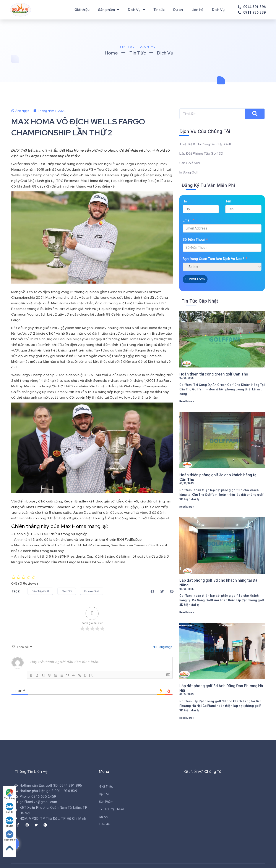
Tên (228, 202)
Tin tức (159, 10)
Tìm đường (10, 794)
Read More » (187, 402)
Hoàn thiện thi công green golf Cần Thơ (214, 374)
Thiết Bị (10, 822)
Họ (185, 202)
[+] (91, 675)
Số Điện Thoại (194, 240)
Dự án (178, 10)
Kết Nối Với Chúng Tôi (203, 772)
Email (187, 221)
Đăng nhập (163, 647)
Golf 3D (10, 808)
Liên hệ (197, 10)
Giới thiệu (82, 10)
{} (85, 675)
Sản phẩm (109, 10)
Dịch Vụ (136, 10)
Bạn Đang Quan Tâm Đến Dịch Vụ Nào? (213, 259)
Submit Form (195, 280)
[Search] (255, 114)
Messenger (10, 836)
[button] (42, 591)
